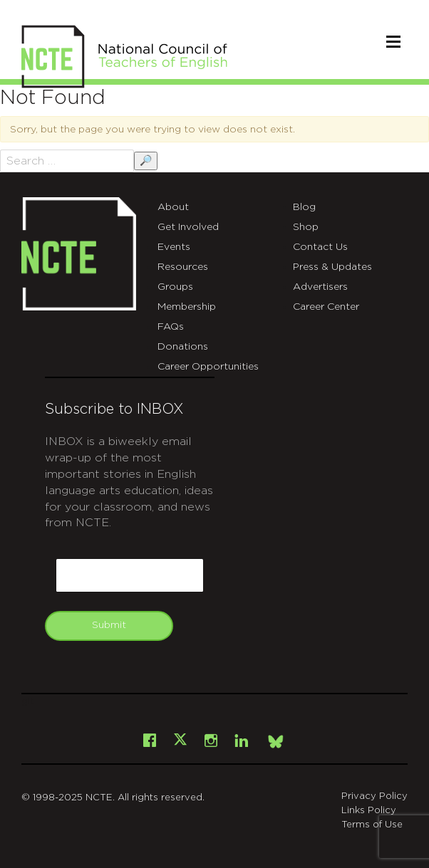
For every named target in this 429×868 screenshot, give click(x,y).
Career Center (326, 307)
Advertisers (320, 287)
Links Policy (369, 811)
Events (174, 247)
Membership (187, 307)
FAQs (171, 327)
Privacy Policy (374, 796)
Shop (306, 227)
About (173, 207)
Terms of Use (372, 825)
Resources (183, 267)
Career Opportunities (208, 367)
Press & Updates (332, 267)
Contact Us (320, 247)
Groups (175, 287)
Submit (109, 625)
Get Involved (188, 227)
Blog (304, 207)
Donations (183, 347)
